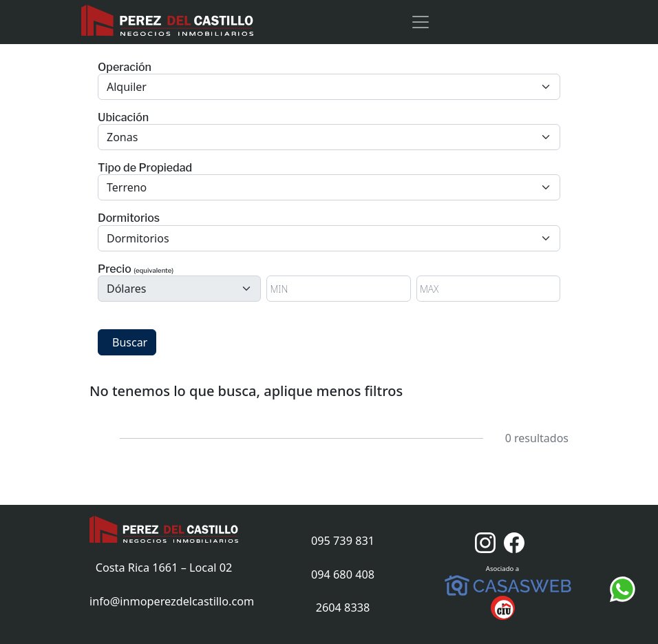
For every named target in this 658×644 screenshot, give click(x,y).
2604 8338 (343, 607)
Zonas (122, 137)
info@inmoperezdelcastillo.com (172, 601)
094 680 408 (343, 574)
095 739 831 (343, 541)
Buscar (130, 342)
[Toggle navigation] (421, 22)
